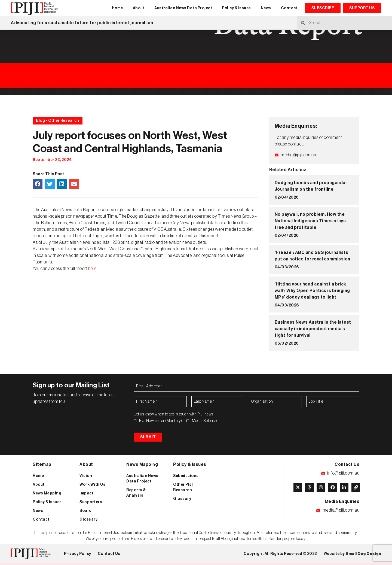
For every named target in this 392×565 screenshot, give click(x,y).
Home (117, 8)
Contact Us (109, 555)
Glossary (88, 521)
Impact (86, 495)
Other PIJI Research (183, 489)
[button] (38, 184)
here (92, 269)
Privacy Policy (78, 555)
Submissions (186, 477)
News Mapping (47, 495)
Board (86, 512)
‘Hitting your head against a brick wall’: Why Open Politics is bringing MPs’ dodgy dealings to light (312, 291)
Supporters (91, 503)
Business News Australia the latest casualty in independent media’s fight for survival (313, 329)
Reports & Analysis (136, 494)
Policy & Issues (236, 8)
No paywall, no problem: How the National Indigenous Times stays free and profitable (310, 221)
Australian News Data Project (183, 8)
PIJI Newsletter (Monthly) (161, 421)
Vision (86, 477)
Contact (289, 8)
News (266, 8)
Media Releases (205, 421)
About (139, 8)
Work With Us (92, 486)
